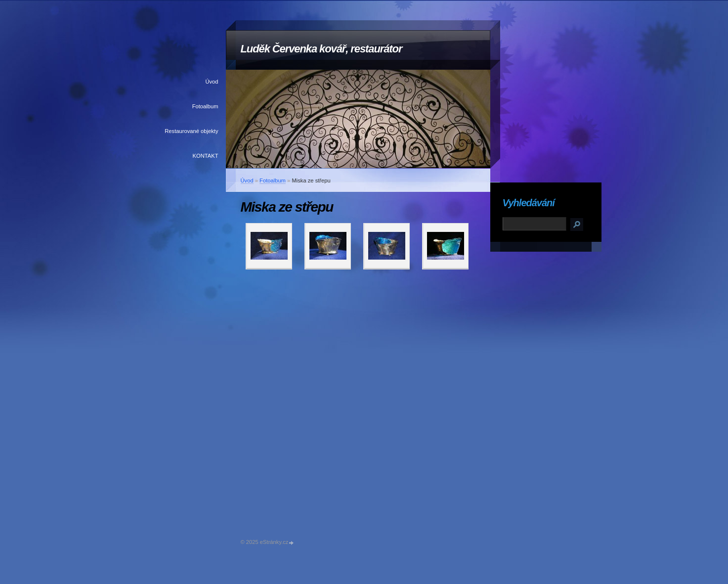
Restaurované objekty (191, 131)
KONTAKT (205, 156)
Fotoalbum (205, 106)
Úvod (212, 82)
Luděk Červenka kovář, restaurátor (321, 49)
